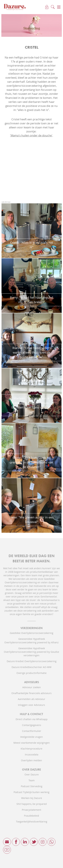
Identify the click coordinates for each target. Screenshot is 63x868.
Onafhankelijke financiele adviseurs (32, 693)
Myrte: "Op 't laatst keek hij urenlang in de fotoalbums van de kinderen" (32, 462)
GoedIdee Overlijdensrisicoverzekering (32, 633)
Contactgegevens (32, 725)
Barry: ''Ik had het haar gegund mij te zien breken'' (32, 300)
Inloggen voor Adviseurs (32, 705)
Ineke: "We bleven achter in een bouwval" (32, 520)
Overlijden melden (32, 760)
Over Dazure (32, 774)
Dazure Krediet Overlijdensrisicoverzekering (32, 661)
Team (32, 780)
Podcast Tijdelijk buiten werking (32, 792)
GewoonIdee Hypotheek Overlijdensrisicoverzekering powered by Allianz (32, 641)
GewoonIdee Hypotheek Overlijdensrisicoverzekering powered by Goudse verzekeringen (32, 652)
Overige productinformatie (32, 673)
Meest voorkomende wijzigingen (32, 743)
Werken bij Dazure (32, 798)
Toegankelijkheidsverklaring (32, 822)
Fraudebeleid (32, 816)
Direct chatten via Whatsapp (32, 719)
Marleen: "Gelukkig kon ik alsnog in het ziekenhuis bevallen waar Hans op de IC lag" (32, 405)
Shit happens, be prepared (32, 804)
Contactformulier (32, 731)
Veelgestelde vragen (32, 737)
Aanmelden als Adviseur (32, 699)
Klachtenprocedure (32, 749)
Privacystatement (32, 810)
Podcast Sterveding (32, 786)
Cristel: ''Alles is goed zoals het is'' (32, 245)
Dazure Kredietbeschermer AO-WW (32, 667)
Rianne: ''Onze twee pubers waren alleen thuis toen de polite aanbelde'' (32, 352)
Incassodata (32, 754)
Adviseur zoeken (32, 687)
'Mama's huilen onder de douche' (31, 135)
